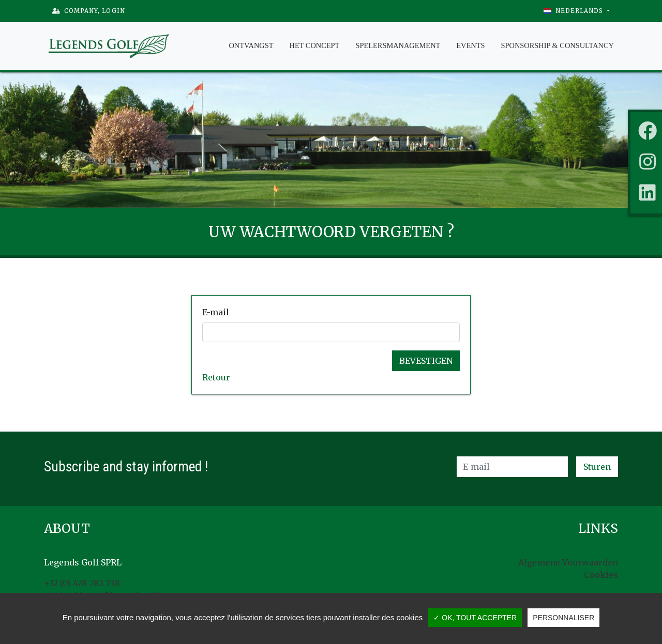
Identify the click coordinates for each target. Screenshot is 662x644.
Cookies (601, 575)
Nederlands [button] (574, 11)
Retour (216, 377)
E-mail (216, 312)
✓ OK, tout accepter (475, 618)
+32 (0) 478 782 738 (82, 583)
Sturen (597, 467)
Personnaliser (563, 618)
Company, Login (89, 11)
